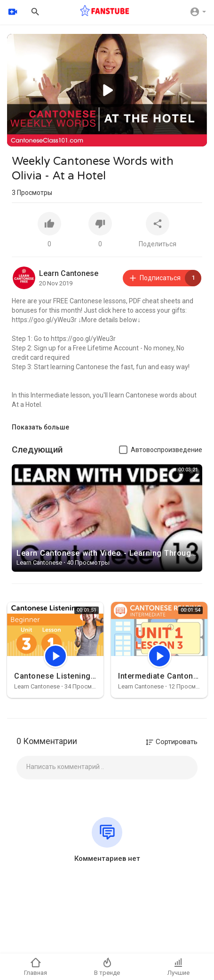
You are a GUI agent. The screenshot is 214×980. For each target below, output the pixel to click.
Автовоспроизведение (166, 450)
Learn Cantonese (69, 273)
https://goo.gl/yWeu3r (44, 320)
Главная (36, 967)
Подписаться (165, 278)
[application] (107, 90)
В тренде (107, 967)
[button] (107, 90)
